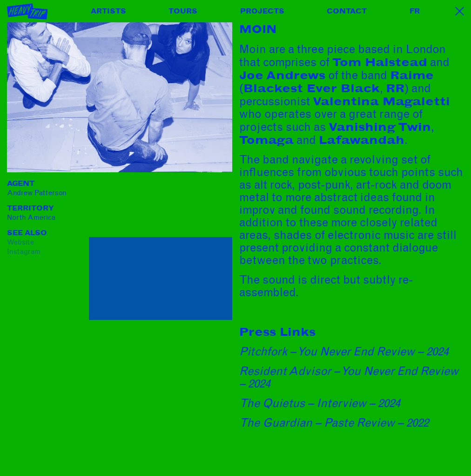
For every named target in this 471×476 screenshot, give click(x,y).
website (20, 242)
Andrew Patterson (37, 193)
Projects (262, 11)
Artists (108, 11)
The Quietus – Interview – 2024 (320, 403)
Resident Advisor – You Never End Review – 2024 (349, 377)
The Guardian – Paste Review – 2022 (334, 423)
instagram (24, 252)
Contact (347, 11)
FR (415, 11)
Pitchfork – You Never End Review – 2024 (344, 352)
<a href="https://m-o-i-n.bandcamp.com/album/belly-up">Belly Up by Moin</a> (161, 207)
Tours (183, 11)
